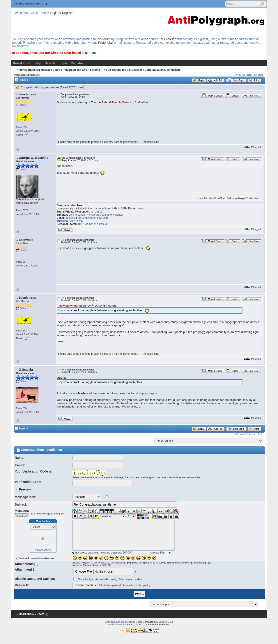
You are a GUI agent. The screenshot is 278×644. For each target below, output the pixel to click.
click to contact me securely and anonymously (96, 215)
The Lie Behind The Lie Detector (112, 102)
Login (54, 13)
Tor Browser (167, 39)
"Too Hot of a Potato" (95, 224)
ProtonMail (106, 43)
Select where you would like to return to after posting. (125, 585)
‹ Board (40, 614)
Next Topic (258, 75)
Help (38, 63)
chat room (89, 53)
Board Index (22, 63)
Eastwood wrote (67, 306)
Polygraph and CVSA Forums (81, 70)
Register (68, 13)
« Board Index (25, 614)
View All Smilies (43, 550)
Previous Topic (244, 75)
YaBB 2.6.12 (165, 622)
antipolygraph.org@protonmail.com (87, 218)
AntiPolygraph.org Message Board (39, 70)
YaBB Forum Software (120, 624)
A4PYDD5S (76, 221)
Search (50, 63)
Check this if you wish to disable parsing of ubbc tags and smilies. (110, 579)
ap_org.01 (96, 212)
